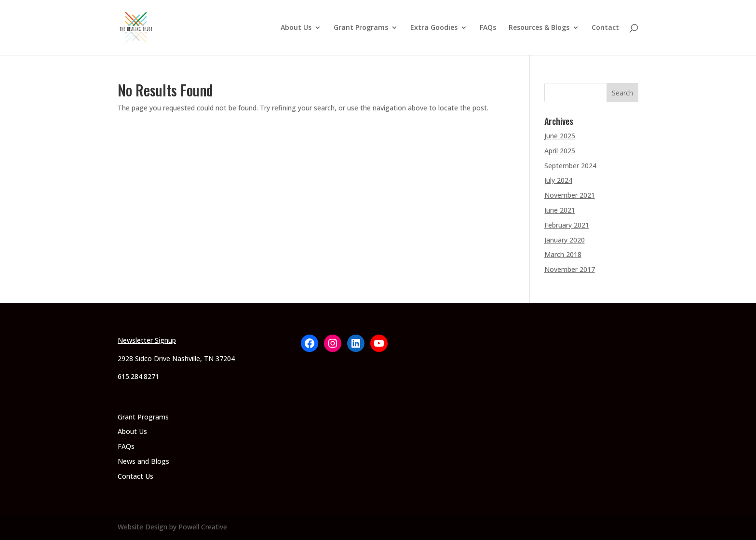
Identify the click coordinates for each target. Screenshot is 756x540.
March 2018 (563, 254)
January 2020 (565, 240)
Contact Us (135, 476)
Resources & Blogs (539, 28)
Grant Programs (361, 28)
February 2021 (567, 225)
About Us (296, 28)
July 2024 (558, 180)
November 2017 (570, 269)
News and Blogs (143, 461)
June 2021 (560, 210)
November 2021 (570, 195)
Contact (605, 28)
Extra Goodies (434, 28)
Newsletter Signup (147, 340)
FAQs (488, 28)
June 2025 (560, 136)
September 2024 (570, 166)
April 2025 (560, 151)
